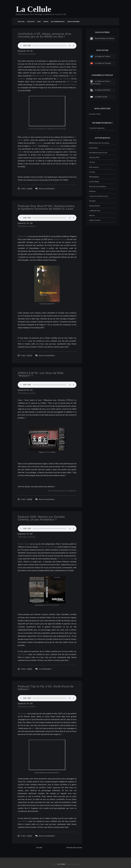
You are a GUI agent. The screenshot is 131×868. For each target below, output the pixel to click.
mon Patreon (23, 341)
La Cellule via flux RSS (100, 90)
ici (62, 734)
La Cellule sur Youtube (101, 63)
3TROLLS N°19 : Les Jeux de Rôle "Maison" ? (41, 374)
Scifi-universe (94, 167)
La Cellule (61, 864)
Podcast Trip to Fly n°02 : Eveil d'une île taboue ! (46, 688)
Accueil (39, 847)
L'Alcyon (92, 215)
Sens (39, 22)
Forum (46, 22)
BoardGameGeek (52, 605)
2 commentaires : (45, 669)
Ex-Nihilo (33, 146)
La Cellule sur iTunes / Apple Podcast (100, 82)
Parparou (92, 191)
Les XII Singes (94, 181)
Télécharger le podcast (27, 54)
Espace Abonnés (73, 22)
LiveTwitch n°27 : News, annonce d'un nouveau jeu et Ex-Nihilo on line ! (45, 35)
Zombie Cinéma (24, 544)
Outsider (92, 201)
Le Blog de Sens (95, 210)
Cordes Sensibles (64, 79)
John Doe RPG (94, 157)
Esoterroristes (23, 236)
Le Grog (92, 172)
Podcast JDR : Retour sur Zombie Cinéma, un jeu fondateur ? (41, 518)
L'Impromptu (94, 148)
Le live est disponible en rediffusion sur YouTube (47, 129)
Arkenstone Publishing (47, 547)
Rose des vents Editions (98, 186)
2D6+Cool (70, 82)
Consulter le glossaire (97, 128)
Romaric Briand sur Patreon (102, 39)
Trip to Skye (22, 713)
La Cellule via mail (99, 97)
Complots (39, 143)
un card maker (54, 146)
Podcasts (31, 22)
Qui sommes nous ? (58, 22)
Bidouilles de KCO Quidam (42, 76)
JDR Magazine (94, 177)
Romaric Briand (94, 206)
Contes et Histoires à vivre (99, 196)
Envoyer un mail (95, 114)
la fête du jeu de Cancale (67, 84)
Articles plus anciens (74, 847)
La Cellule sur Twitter (100, 57)
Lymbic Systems (95, 220)
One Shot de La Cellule (65, 559)
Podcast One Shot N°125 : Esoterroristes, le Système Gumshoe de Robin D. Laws (46, 207)
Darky (77, 864)
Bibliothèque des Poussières (99, 143)
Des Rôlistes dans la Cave (98, 153)
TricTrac (92, 162)
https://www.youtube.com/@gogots (62, 491)
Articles (21, 22)
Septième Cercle (60, 239)
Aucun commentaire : (47, 188)
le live (46, 452)
